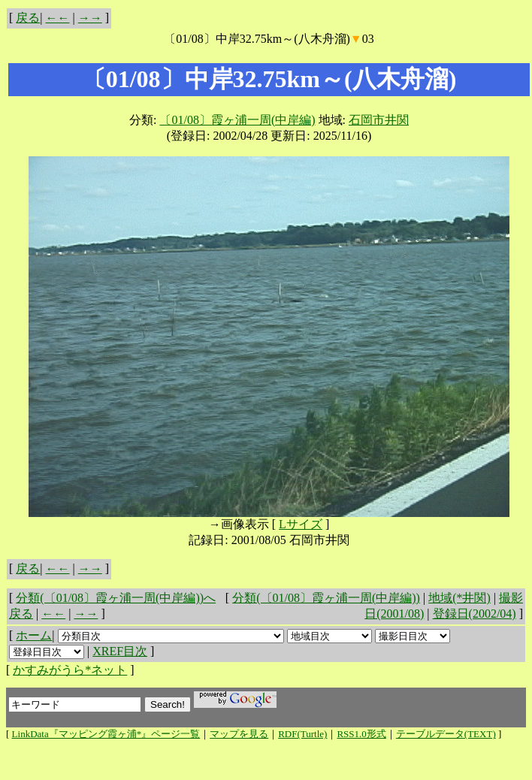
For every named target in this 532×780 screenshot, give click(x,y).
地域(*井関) (459, 598)
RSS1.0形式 (361, 734)
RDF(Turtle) (302, 734)
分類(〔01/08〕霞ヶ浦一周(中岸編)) (326, 598)
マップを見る (239, 734)
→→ (90, 18)
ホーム (34, 635)
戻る (28, 18)
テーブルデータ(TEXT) (446, 734)
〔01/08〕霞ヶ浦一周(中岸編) (237, 120)
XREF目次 (120, 651)
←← (58, 18)
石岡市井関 (379, 120)
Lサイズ (301, 524)
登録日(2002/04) (475, 614)
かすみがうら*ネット (70, 670)
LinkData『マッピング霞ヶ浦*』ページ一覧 (106, 734)
